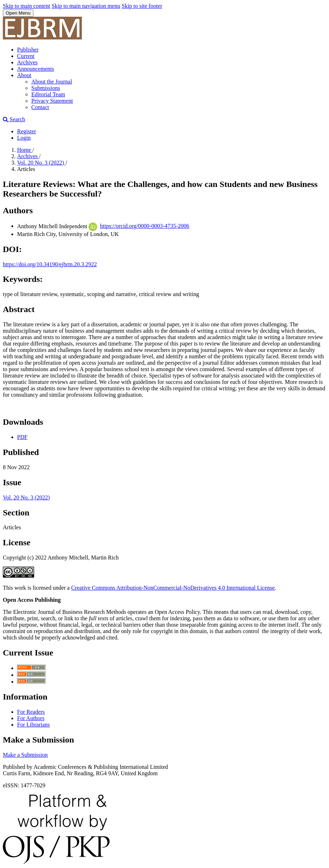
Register (26, 131)
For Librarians (33, 725)
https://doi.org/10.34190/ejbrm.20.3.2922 (50, 264)
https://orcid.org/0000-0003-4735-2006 (145, 226)
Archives (27, 62)
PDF (22, 437)
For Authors (31, 718)
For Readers (31, 712)
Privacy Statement (52, 101)
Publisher (28, 50)
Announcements (36, 69)
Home (25, 150)
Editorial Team (48, 94)
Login (24, 138)
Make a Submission (25, 755)
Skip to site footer (142, 6)
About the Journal (52, 82)
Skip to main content (26, 6)
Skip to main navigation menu (86, 6)
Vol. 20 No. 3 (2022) (41, 163)
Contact (40, 107)
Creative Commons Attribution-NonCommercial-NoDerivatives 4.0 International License (173, 588)
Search (14, 119)
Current (26, 56)
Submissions (46, 88)
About (24, 75)
